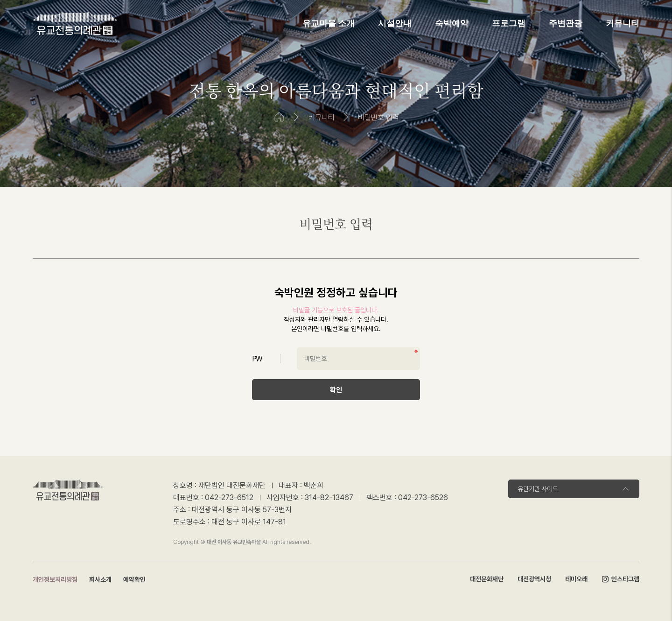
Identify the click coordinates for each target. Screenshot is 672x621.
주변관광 (566, 23)
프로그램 (509, 23)
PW (257, 359)
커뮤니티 (623, 23)
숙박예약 (452, 23)
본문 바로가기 (0, 0)
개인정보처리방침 (55, 579)
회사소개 (100, 579)
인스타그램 (620, 580)
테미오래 (576, 579)
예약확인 (134, 579)
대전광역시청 (534, 579)
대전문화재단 (487, 579)
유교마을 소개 (329, 23)
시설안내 (395, 23)
